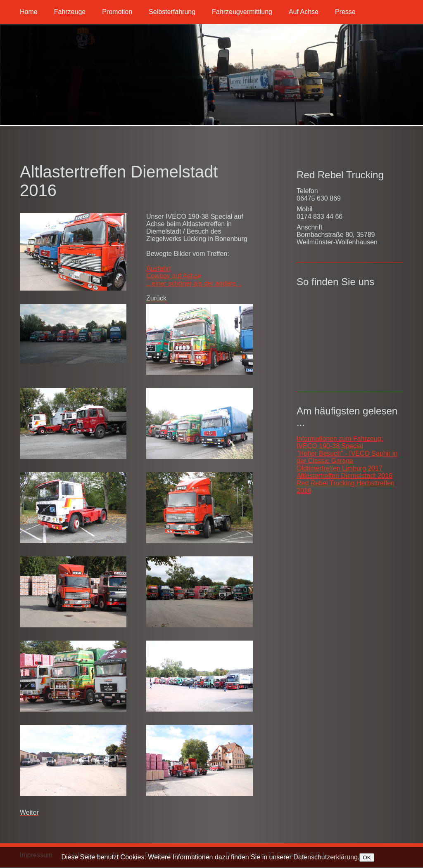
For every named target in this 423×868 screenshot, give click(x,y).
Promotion (117, 12)
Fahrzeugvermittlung (242, 12)
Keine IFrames (350, 336)
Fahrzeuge (70, 12)
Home (29, 12)
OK (367, 857)
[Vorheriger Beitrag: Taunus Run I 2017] (156, 298)
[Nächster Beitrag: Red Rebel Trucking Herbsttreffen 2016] (29, 812)
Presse (345, 12)
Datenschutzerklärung (326, 857)
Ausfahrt (159, 268)
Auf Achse (304, 12)
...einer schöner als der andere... (194, 283)
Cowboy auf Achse (174, 276)
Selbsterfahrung (172, 12)
